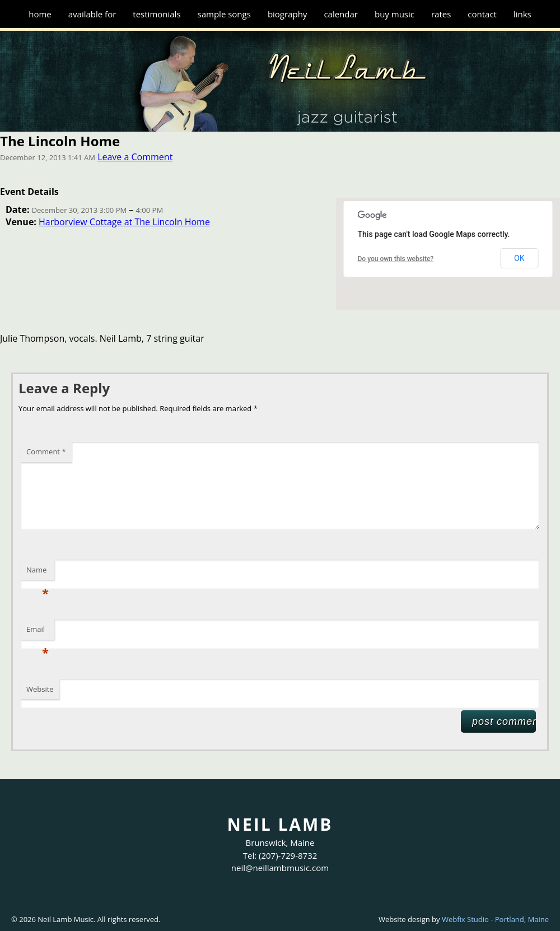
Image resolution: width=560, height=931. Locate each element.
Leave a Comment (135, 157)
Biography (288, 14)
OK (519, 258)
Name (38, 572)
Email (38, 632)
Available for (92, 14)
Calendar (341, 14)
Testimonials (157, 14)
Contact (482, 14)
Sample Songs (224, 14)
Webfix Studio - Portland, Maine (495, 919)
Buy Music (395, 14)
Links (522, 14)
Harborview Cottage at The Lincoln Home (124, 222)
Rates (441, 14)
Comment (46, 451)
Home (40, 14)
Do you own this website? (396, 259)
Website (40, 689)
